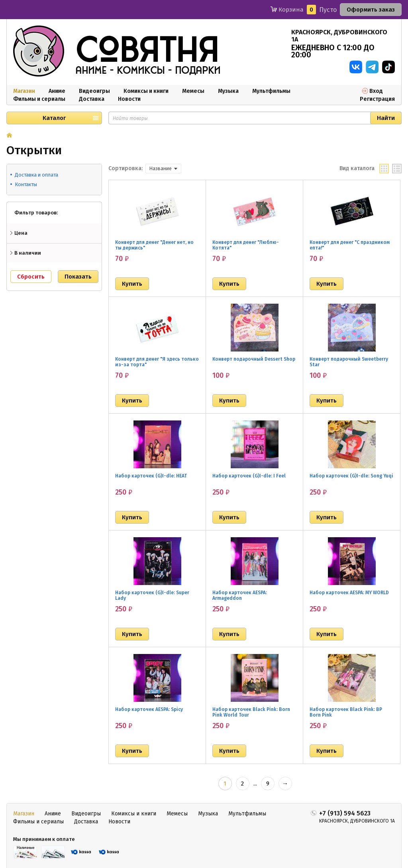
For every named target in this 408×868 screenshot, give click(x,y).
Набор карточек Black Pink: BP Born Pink (346, 712)
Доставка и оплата (36, 175)
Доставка (92, 99)
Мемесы (193, 91)
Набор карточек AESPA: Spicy (149, 709)
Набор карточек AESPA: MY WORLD (349, 593)
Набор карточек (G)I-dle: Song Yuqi (351, 476)
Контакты (26, 184)
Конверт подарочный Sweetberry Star (349, 362)
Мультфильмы (271, 91)
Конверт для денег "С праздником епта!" (350, 245)
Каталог (54, 118)
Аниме (57, 91)
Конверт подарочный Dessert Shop (254, 359)
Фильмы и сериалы (39, 99)
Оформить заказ (371, 10)
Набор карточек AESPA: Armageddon (240, 595)
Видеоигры (94, 91)
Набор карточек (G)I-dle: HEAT (151, 476)
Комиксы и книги (146, 91)
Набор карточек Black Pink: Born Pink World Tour (251, 712)
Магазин (24, 91)
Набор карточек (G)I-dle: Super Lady (152, 595)
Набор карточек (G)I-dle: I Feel (249, 476)
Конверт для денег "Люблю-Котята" (246, 245)
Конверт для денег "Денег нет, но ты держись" (154, 245)
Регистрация (377, 99)
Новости (129, 99)
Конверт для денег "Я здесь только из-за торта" (157, 362)
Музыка (228, 91)
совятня (147, 51)
